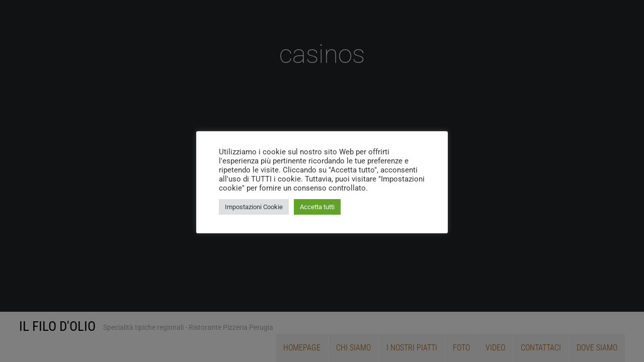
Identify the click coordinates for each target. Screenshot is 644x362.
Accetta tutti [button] (317, 207)
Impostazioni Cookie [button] (254, 207)
